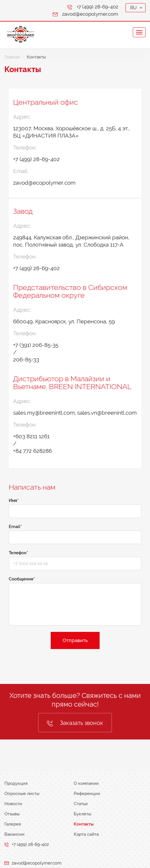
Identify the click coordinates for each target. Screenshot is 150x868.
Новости (13, 804)
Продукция (16, 783)
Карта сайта (86, 834)
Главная (12, 57)
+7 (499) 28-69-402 (97, 7)
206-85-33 (26, 359)
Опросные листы (22, 794)
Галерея (13, 824)
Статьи (81, 804)
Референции (87, 794)
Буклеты (82, 814)
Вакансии (14, 834)
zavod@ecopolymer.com (90, 14)
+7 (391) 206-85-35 (36, 345)
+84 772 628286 (32, 451)
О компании (86, 783)
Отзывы (12, 814)
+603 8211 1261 (31, 436)
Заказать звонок (75, 723)
